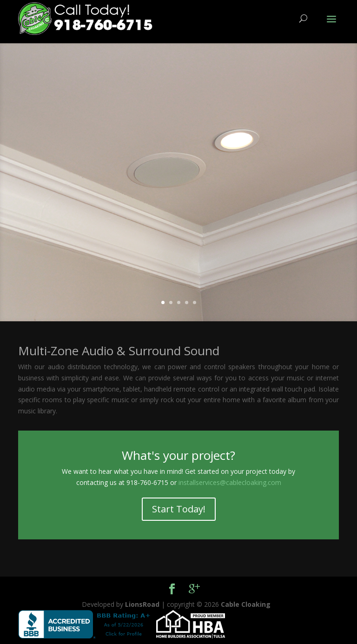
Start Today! (179, 509)
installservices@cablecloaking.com (230, 482)
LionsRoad (142, 604)
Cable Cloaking (246, 604)
